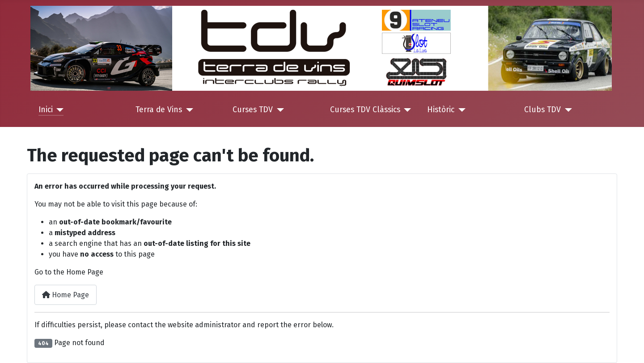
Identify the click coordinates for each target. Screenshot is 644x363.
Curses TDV (253, 110)
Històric (441, 110)
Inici (46, 110)
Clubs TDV (542, 110)
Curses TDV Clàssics (365, 110)
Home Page (66, 295)
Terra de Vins (159, 110)
